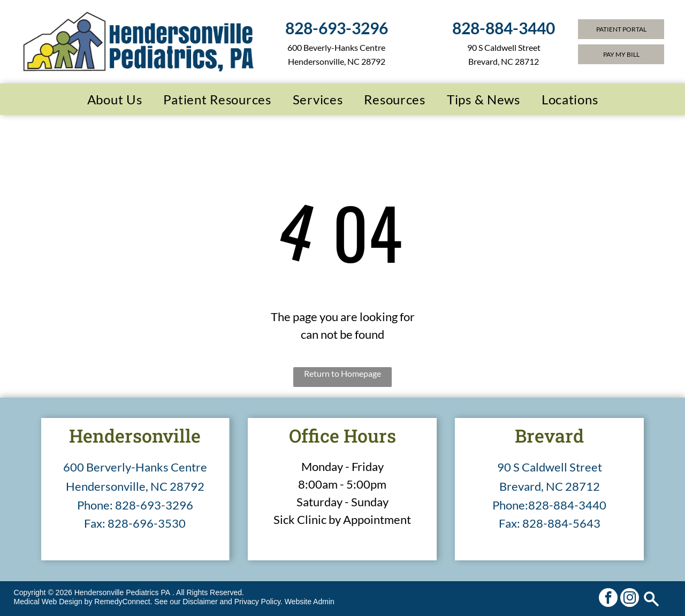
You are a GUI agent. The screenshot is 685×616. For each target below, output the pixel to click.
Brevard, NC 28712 (550, 486)
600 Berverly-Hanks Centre (135, 467)
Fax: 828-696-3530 (135, 523)
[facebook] (608, 599)
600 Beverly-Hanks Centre (336, 47)
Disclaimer (200, 602)
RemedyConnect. (123, 602)
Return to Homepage (342, 373)
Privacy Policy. (258, 602)
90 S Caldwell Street (550, 467)
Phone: (95, 505)
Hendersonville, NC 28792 (337, 61)
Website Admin (310, 602)
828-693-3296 (154, 505)
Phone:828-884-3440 (549, 505)
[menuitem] (115, 99)
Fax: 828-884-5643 (550, 523)
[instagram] (630, 599)
